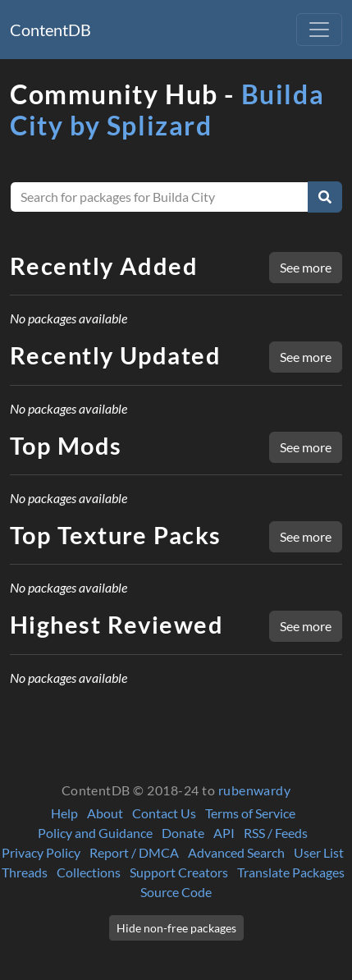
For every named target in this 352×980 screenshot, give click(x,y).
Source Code (176, 892)
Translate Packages (291, 872)
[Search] (325, 197)
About (105, 813)
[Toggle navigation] (319, 30)
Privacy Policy (41, 852)
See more (306, 267)
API (224, 833)
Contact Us (164, 813)
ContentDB (50, 30)
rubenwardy (255, 790)
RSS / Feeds (276, 833)
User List (319, 852)
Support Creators (179, 872)
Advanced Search (236, 852)
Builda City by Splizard (167, 110)
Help (64, 813)
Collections (89, 872)
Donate (183, 833)
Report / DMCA (134, 852)
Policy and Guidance (95, 833)
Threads (25, 872)
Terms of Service (250, 813)
